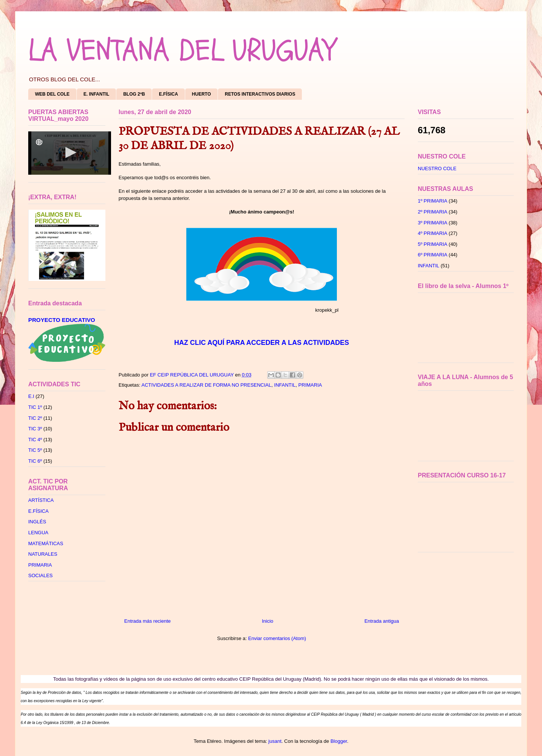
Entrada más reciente (148, 621)
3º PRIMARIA (432, 223)
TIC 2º (35, 418)
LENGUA (38, 533)
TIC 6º (35, 461)
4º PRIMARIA (432, 233)
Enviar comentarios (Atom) (277, 638)
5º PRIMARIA (432, 244)
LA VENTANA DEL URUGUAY (182, 51)
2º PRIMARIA (432, 212)
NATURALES (43, 554)
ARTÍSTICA (41, 500)
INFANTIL (285, 385)
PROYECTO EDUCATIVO (62, 320)
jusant (275, 741)
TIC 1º (35, 407)
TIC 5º (35, 450)
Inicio (268, 621)
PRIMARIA (310, 385)
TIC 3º (35, 429)
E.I (31, 396)
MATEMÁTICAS (46, 543)
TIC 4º (35, 440)
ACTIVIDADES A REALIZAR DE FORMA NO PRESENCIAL (206, 385)
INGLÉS (37, 522)
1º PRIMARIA (432, 201)
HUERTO (201, 94)
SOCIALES (40, 575)
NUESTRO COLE (437, 168)
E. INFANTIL (97, 94)
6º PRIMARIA (432, 255)
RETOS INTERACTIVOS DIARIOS (260, 94)
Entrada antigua (382, 621)
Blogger (339, 741)
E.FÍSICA (168, 94)
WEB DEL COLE (52, 94)
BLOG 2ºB (134, 94)
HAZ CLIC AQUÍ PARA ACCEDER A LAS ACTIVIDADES (262, 343)
